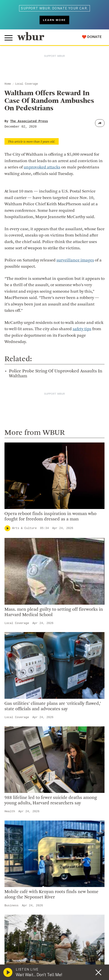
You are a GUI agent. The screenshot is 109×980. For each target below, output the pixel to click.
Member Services (23, 777)
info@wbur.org (22, 616)
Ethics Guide (18, 727)
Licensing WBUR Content (30, 734)
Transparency (19, 706)
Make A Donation (22, 762)
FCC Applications (18, 950)
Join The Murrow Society (29, 799)
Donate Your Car (22, 791)
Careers (14, 713)
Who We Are (18, 669)
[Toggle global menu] (9, 38)
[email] (54, 903)
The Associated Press (29, 121)
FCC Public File (44, 950)
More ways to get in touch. (34, 641)
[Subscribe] (97, 903)
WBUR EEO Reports (71, 950)
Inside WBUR (18, 676)
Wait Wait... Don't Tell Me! (39, 975)
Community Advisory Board (31, 698)
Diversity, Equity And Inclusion (34, 684)
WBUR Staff (18, 720)
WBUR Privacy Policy (56, 946)
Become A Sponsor (24, 806)
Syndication (82, 946)
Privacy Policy (86, 962)
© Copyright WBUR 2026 (23, 946)
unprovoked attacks (42, 167)
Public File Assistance (21, 955)
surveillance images (75, 260)
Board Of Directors (24, 691)
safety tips (82, 329)
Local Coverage (27, 84)
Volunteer (16, 770)
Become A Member (24, 784)
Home (8, 84)
